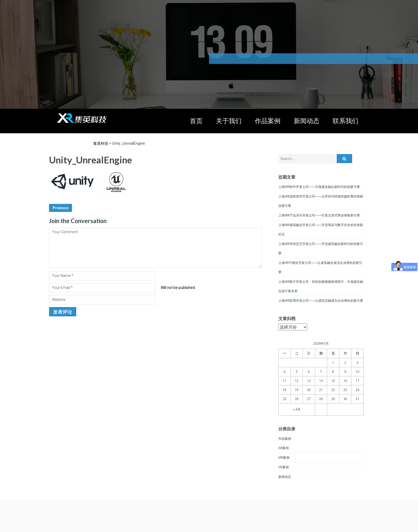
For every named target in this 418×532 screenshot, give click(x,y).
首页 (196, 121)
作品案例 (268, 121)
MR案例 (284, 458)
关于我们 (229, 121)
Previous (61, 208)
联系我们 (345, 121)
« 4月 (297, 409)
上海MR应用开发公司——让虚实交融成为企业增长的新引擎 (321, 301)
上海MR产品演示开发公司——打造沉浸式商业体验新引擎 (319, 215)
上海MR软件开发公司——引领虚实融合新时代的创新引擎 (319, 187)
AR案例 (284, 448)
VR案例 (284, 467)
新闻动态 (307, 121)
